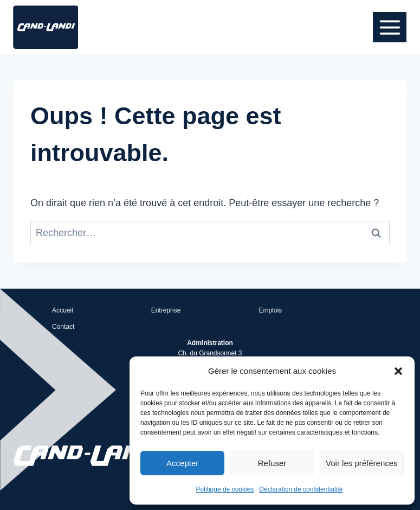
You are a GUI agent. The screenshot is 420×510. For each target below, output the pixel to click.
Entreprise (166, 310)
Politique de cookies (225, 489)
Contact (63, 327)
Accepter (182, 463)
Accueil (63, 310)
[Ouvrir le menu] (390, 27)
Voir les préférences (362, 463)
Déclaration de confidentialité (301, 489)
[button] (398, 371)
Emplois (270, 310)
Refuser (272, 463)
